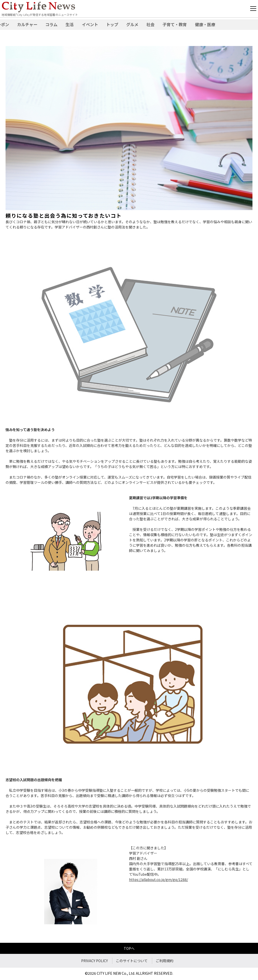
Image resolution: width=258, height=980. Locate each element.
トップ (112, 24)
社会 (150, 24)
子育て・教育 (175, 24)
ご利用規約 (165, 961)
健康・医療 (205, 24)
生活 (70, 24)
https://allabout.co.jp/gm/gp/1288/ (158, 879)
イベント (90, 24)
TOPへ (129, 948)
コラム (51, 24)
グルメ (132, 24)
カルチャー (27, 24)
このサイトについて (132, 961)
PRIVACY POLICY (94, 961)
